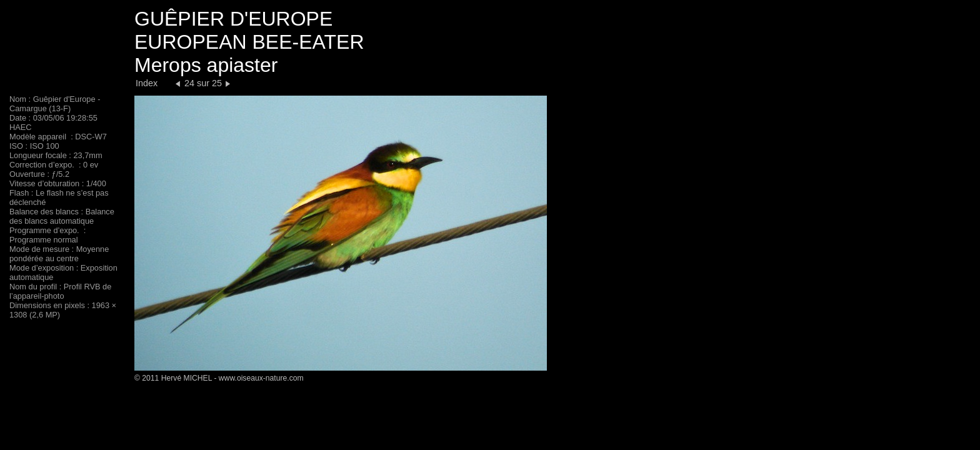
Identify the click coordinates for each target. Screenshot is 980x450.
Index (147, 83)
